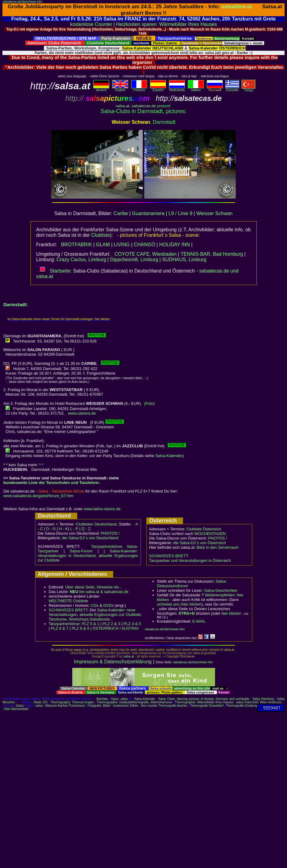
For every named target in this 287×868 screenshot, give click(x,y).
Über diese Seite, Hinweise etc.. (93, 587)
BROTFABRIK (76, 245)
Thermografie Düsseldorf (207, 706)
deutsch (101, 89)
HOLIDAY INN (175, 245)
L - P (74, 529)
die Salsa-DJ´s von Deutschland (90, 538)
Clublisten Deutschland (96, 524)
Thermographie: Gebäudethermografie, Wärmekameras (134, 702)
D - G (51, 529)
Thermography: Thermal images (72, 702)
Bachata (102, 699)
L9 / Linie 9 (180, 213)
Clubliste (100, 235)
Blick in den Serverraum (218, 547)
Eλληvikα (232, 89)
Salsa (115, 699)
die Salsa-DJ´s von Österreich (200, 543)
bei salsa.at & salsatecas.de (99, 592)
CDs (95, 605)
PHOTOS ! (110, 533)
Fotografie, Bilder (99, 706)
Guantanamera (148, 213)
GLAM (103, 245)
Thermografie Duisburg (242, 706)
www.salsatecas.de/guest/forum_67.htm (38, 496)
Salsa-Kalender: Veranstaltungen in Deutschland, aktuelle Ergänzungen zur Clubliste (88, 556)
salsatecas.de (144, 106)
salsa (124, 699)
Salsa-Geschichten (221, 590)
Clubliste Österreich (204, 529)
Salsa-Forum (81, 551)
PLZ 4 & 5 (132, 624)
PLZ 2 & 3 (111, 624)
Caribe (121, 213)
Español (158, 89)
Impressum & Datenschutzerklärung (113, 662)
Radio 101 (41, 702)
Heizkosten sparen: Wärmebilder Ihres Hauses (167, 24)
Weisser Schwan (215, 213)
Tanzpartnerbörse (64, 624)
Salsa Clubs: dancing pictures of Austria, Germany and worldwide (204, 699)
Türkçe (248, 89)
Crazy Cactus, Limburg (81, 260)
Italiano (196, 89)
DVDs (109, 605)
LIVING (122, 245)
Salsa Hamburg (263, 699)
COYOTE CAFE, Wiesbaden (145, 254)
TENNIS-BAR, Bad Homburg (212, 254)
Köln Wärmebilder (16, 709)
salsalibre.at (237, 6)
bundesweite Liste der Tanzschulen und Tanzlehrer (51, 483)
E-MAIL (199, 621)
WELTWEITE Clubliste (69, 601)
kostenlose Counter (91, 24)
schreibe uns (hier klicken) (180, 604)
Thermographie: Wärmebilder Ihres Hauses (204, 702)
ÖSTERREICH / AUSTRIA (116, 628)
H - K (63, 529)
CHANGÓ (145, 245)
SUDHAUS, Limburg (184, 260)
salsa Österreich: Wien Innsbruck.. (259, 702)
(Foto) (150, 403)
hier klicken (231, 613)
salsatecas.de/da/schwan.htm (22, 2)
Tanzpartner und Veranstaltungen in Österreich (190, 560)
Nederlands (177, 89)
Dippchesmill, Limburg (134, 260)
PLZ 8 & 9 (81, 628)
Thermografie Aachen (173, 706)
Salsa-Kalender (169, 456)
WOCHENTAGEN (210, 534)
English (120, 89)
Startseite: (56, 271)
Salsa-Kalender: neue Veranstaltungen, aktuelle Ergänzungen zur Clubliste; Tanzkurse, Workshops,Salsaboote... (95, 615)
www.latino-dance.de (102, 509)
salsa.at (122, 106)
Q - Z (86, 529)
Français (139, 89)
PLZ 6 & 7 (60, 628)
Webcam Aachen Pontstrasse (65, 706)
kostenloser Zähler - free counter (136, 706)
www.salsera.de (82, 413)
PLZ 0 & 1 (91, 624)
